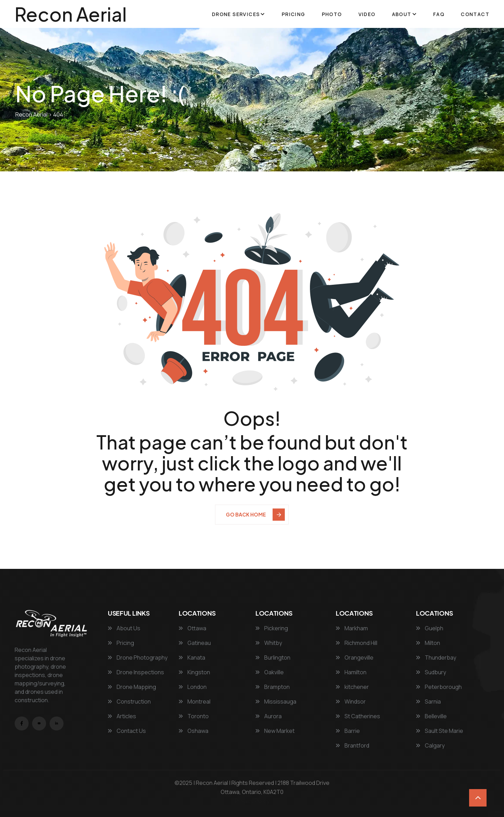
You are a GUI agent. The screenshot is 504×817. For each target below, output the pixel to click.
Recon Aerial (71, 14)
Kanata (192, 658)
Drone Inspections (136, 672)
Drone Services (236, 14)
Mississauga (276, 701)
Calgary (430, 745)
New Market (275, 731)
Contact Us (127, 731)
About (402, 14)
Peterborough (439, 687)
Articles (122, 716)
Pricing (294, 14)
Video (367, 14)
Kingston (194, 672)
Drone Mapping (132, 687)
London (193, 687)
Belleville (431, 716)
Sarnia (428, 701)
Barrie (348, 731)
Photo (332, 14)
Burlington (273, 658)
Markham (352, 628)
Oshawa (194, 731)
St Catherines (358, 716)
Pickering (272, 628)
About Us (124, 628)
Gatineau (195, 643)
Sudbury (431, 672)
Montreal (195, 701)
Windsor (351, 701)
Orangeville (355, 658)
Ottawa (192, 628)
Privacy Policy (252, 801)
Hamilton (351, 672)
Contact (475, 14)
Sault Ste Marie (440, 731)
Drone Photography (138, 658)
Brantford (353, 745)
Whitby (269, 643)
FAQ (439, 14)
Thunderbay (436, 658)
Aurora (269, 716)
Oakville (270, 672)
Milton (428, 643)
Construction (129, 701)
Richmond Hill (357, 643)
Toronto (194, 716)
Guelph (430, 628)
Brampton (273, 687)
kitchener (352, 687)
